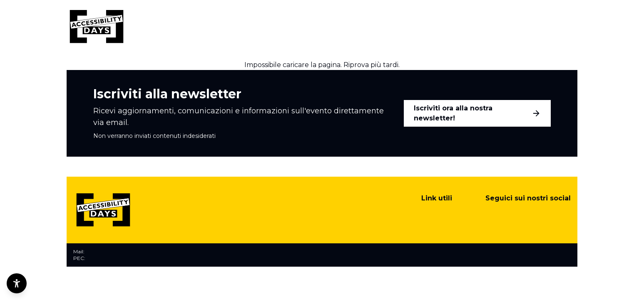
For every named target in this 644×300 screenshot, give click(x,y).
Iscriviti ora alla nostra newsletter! (477, 113)
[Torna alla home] (97, 27)
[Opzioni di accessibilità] (17, 283)
